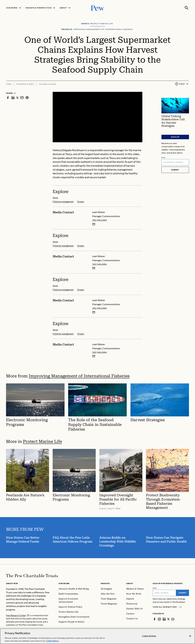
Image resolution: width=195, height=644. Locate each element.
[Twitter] (169, 619)
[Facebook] (155, 619)
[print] (27, 98)
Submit (175, 170)
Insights (105, 583)
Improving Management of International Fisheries (79, 376)
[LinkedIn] (164, 619)
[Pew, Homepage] (97, 8)
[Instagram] (159, 619)
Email (163, 157)
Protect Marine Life (42, 441)
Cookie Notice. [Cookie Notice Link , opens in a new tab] (52, 642)
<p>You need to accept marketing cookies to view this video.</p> (97, 117)
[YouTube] (173, 619)
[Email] (175, 162)
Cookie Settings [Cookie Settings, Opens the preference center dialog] (149, 637)
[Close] (190, 637)
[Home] (32, 576)
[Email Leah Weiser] (94, 224)
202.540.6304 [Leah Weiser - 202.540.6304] (99, 220)
